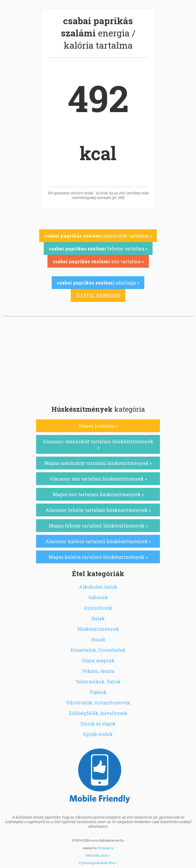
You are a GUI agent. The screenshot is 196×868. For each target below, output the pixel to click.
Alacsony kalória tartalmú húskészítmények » (98, 541)
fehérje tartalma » (98, 249)
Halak (98, 618)
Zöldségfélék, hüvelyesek (98, 713)
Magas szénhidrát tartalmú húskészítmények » (98, 463)
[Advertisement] (98, 359)
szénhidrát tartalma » (98, 236)
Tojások (98, 692)
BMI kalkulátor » (98, 855)
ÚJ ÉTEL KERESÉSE (98, 295)
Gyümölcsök (98, 608)
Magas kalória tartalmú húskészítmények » (98, 557)
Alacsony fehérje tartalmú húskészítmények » (98, 510)
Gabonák (98, 597)
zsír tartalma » (98, 261)
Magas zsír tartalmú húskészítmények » (98, 494)
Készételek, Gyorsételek (98, 650)
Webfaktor (106, 848)
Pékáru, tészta (98, 671)
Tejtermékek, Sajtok (98, 682)
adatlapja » (98, 283)
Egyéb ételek (98, 734)
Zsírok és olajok (98, 724)
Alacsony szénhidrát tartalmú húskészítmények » (98, 444)
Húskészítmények (98, 629)
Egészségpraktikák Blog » (98, 863)
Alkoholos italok (98, 587)
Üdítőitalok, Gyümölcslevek (98, 703)
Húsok (98, 639)
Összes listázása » (98, 426)
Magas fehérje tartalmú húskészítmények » (98, 526)
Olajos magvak (98, 660)
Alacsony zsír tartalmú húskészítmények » (98, 479)
